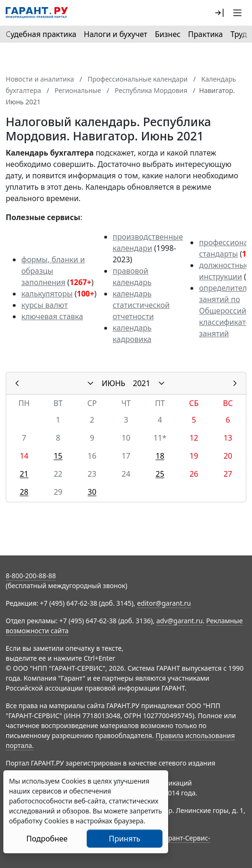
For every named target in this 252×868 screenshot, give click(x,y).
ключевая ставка (52, 316)
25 (160, 474)
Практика (205, 34)
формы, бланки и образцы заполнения (53, 271)
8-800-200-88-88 (31, 576)
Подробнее (47, 839)
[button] (219, 13)
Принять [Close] (125, 839)
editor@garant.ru (164, 603)
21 (24, 474)
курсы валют (45, 305)
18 (160, 456)
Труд (238, 34)
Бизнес (168, 34)
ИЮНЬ (114, 383)
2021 (142, 383)
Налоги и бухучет (116, 34)
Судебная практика (41, 34)
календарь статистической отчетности (141, 305)
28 (24, 492)
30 (92, 492)
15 (58, 456)
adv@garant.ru (180, 621)
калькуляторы (47, 294)
